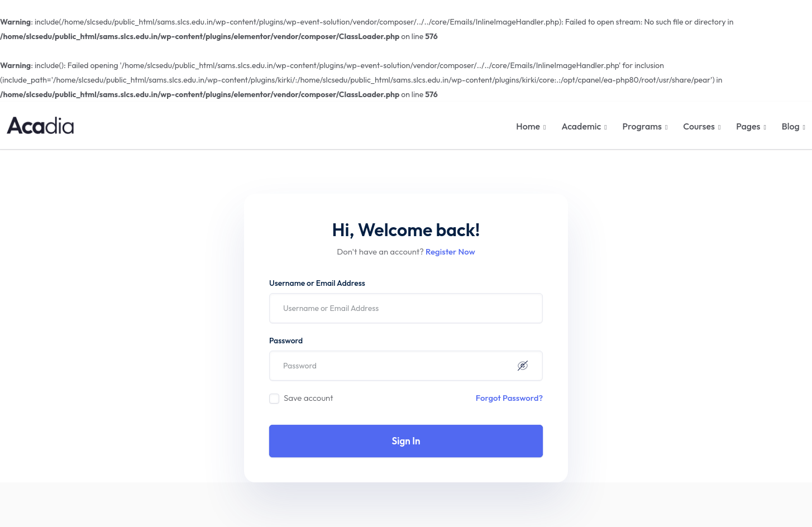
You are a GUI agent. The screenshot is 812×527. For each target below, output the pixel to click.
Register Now (450, 251)
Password (286, 341)
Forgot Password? (509, 398)
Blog (791, 126)
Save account (309, 398)
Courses (699, 126)
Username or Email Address (317, 283)
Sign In (406, 441)
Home (528, 126)
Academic (581, 126)
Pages (748, 126)
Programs (642, 126)
